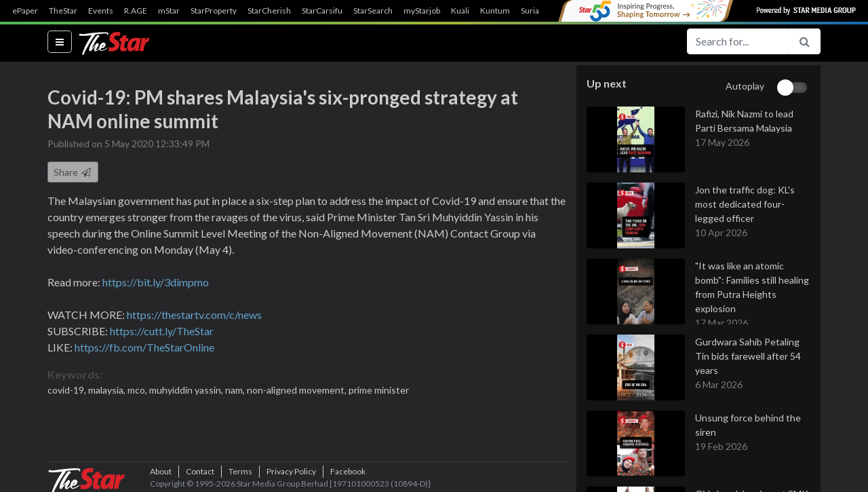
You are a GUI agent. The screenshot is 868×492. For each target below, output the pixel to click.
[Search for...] (738, 41)
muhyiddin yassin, (187, 390)
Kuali (460, 11)
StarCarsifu (322, 11)
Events (101, 11)
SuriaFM (536, 11)
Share (73, 172)
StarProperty (214, 11)
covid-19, (68, 390)
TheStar (63, 11)
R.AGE (136, 11)
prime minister (379, 390)
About (161, 471)
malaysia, (108, 390)
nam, (236, 390)
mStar (169, 11)
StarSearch (373, 11)
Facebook (348, 471)
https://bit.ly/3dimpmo (156, 282)
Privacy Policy (291, 471)
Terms (240, 471)
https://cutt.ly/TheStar (162, 331)
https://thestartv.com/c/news (194, 315)
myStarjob (422, 11)
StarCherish (269, 11)
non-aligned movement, (298, 390)
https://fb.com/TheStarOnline (144, 347)
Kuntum (495, 11)
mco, (138, 390)
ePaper (25, 11)
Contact (200, 471)
